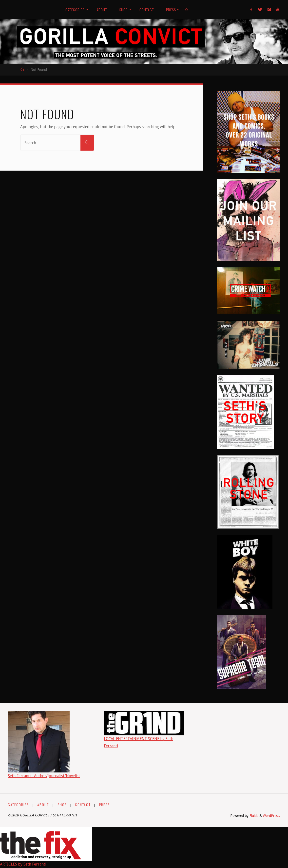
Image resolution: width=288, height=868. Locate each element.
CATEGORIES (18, 805)
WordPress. (271, 816)
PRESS (105, 805)
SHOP (62, 805)
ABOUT (43, 805)
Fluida (253, 816)
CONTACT (83, 805)
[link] (187, 9)
